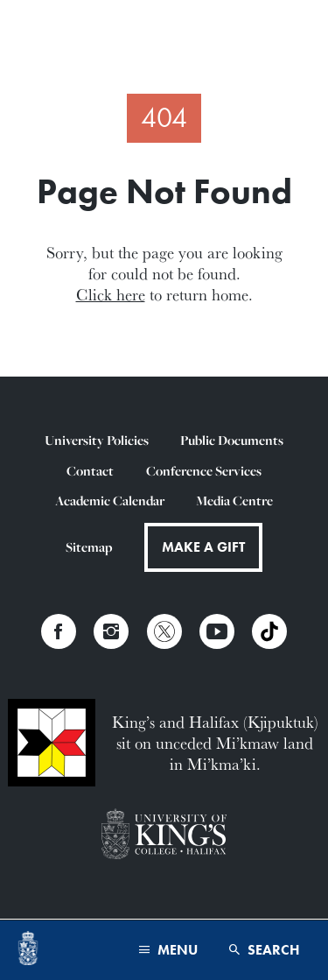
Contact (90, 471)
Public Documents (232, 440)
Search (265, 950)
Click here (111, 294)
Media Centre (234, 501)
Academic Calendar (110, 501)
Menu (168, 950)
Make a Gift (203, 547)
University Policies (97, 440)
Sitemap (89, 547)
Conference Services (204, 471)
